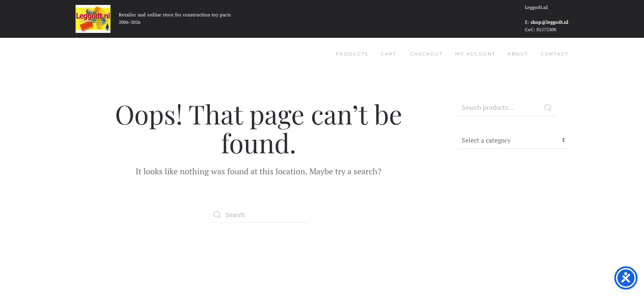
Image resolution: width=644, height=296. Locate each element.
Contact (554, 54)
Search (548, 108)
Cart (389, 54)
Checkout (426, 54)
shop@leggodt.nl (550, 22)
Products (352, 54)
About (518, 54)
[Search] (258, 215)
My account (475, 54)
